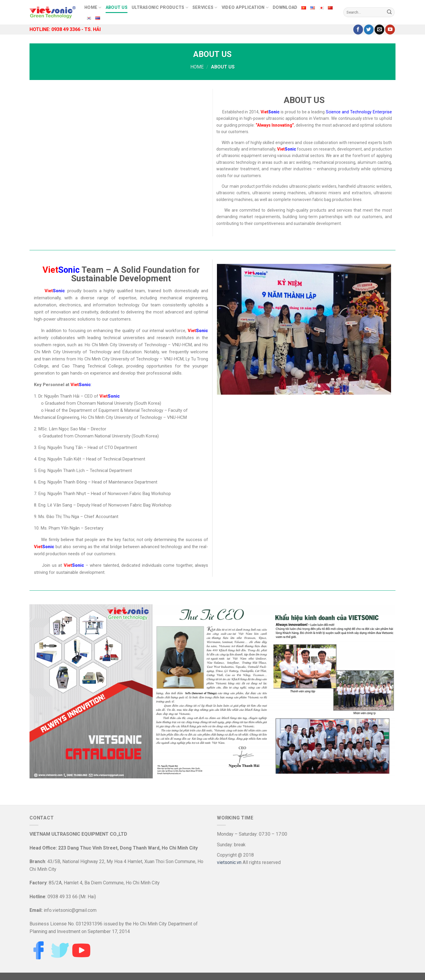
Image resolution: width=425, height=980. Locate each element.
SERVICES (205, 8)
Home (197, 67)
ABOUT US (117, 8)
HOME (93, 8)
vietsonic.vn (229, 862)
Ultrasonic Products (160, 8)
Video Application (245, 8)
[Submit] (389, 12)
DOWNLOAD (285, 8)
